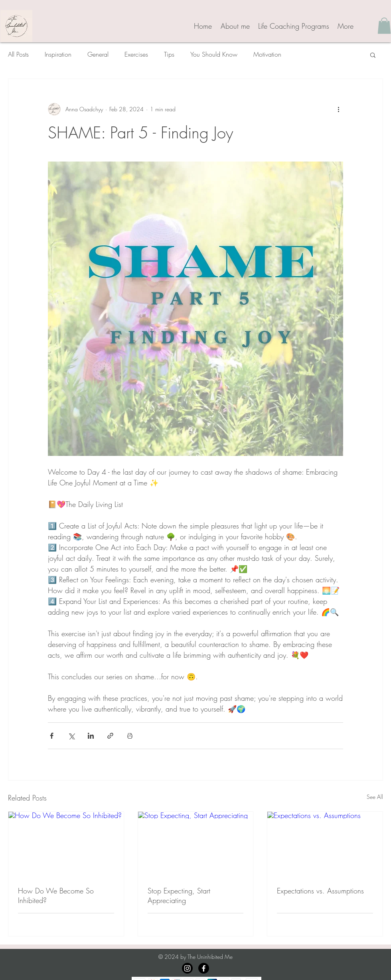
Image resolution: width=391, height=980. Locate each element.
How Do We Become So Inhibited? (56, 895)
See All (375, 797)
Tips (169, 54)
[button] (384, 26)
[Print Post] (130, 736)
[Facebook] (204, 968)
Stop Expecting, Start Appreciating (179, 895)
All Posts (18, 54)
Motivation (267, 54)
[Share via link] (110, 736)
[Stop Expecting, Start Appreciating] (196, 844)
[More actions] (338, 109)
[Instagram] (187, 968)
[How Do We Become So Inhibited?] (66, 844)
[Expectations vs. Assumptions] (325, 844)
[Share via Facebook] (52, 736)
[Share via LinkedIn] (91, 736)
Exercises (136, 54)
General (98, 54)
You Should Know (214, 54)
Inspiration (58, 54)
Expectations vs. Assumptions (320, 891)
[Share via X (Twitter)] (71, 736)
